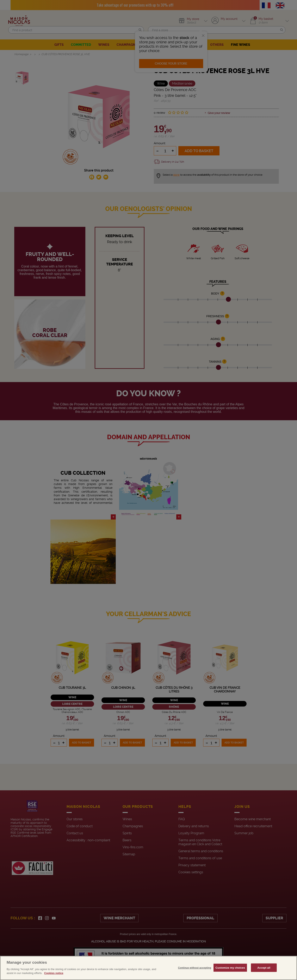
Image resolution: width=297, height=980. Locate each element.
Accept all (264, 968)
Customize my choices (230, 968)
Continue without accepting (194, 968)
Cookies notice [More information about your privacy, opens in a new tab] (54, 973)
